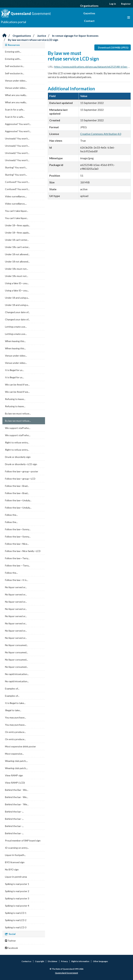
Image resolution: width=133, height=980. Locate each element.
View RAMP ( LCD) (15, 783)
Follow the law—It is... (17, 580)
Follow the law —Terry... (18, 565)
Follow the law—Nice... (17, 544)
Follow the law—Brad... (17, 486)
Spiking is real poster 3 (17, 898)
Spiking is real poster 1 (17, 884)
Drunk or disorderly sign (18, 457)
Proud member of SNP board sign (23, 841)
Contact (89, 21)
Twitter (10, 941)
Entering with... (13, 52)
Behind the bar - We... (17, 797)
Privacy (64, 961)
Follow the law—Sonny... (18, 529)
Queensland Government (66, 973)
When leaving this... (15, 341)
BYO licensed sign (15, 862)
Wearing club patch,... (16, 761)
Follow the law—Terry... (17, 558)
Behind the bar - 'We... (17, 804)
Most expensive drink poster (20, 746)
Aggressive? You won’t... (18, 124)
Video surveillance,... (16, 196)
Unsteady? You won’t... (17, 138)
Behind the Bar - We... (17, 790)
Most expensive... (14, 754)
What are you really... (16, 95)
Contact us (26, 961)
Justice (42, 36)
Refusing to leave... (15, 399)
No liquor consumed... (16, 645)
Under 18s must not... (17, 269)
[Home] (4, 36)
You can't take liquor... (17, 211)
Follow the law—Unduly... (18, 500)
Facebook (11, 948)
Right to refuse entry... (17, 442)
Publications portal (13, 22)
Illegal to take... (13, 710)
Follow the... (11, 515)
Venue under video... (16, 81)
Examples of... (12, 689)
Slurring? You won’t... (16, 167)
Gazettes (89, 13)
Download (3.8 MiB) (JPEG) (113, 47)
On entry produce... (15, 732)
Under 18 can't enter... (17, 240)
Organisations (89, 6)
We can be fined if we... (17, 385)
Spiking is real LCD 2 (16, 920)
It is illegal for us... (14, 370)
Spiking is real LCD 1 (16, 913)
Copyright (40, 961)
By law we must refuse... (18, 413)
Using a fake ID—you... (17, 283)
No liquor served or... (16, 587)
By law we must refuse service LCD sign (33, 40)
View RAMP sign (14, 775)
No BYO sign (12, 869)
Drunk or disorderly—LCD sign (21, 464)
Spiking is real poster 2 (17, 891)
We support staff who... (18, 428)
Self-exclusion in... (15, 66)
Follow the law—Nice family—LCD (23, 551)
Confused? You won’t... (17, 182)
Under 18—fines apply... (18, 225)
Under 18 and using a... (17, 298)
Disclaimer (53, 961)
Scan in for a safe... (15, 110)
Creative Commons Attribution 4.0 (101, 134)
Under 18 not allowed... (17, 254)
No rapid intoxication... (17, 674)
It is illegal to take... (15, 703)
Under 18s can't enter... (17, 247)
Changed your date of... (17, 312)
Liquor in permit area (16, 877)
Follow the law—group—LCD (20, 479)
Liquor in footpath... (15, 855)
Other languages (100, 961)
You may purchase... (16, 717)
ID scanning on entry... (17, 848)
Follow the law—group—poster (22, 471)
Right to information (80, 961)
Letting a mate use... (16, 327)
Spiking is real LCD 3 (16, 927)
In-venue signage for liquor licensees (75, 36)
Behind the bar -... (14, 812)
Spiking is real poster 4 (17, 906)
